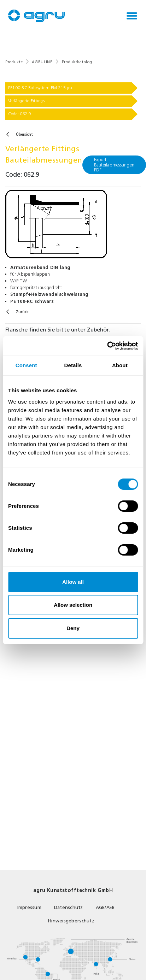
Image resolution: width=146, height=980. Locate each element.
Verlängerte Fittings (26, 101)
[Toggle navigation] (132, 16)
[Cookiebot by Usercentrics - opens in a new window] (107, 346)
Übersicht (24, 134)
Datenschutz (69, 907)
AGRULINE (42, 62)
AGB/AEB (105, 907)
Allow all (73, 582)
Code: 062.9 (20, 114)
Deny (73, 628)
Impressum (29, 907)
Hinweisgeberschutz (71, 921)
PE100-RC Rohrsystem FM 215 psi (40, 88)
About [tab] (120, 365)
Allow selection (73, 605)
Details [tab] (73, 365)
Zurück (22, 312)
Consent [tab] (26, 365)
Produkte (14, 62)
